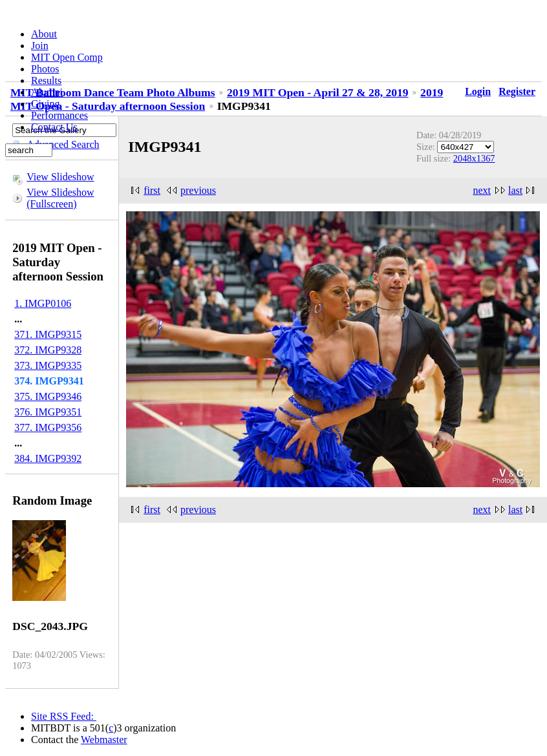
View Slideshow (60, 177)
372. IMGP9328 (48, 350)
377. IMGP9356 (48, 427)
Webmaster (104, 740)
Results (46, 80)
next (482, 190)
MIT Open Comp (67, 57)
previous (198, 190)
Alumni (47, 92)
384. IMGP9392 (48, 458)
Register (517, 91)
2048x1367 (474, 158)
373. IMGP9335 (48, 365)
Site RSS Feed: (64, 716)
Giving (45, 104)
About (44, 34)
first (152, 190)
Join (40, 46)
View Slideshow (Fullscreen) (60, 198)
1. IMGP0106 (43, 303)
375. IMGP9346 (48, 396)
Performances (59, 115)
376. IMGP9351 (48, 412)
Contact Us (54, 127)
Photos (45, 69)
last (515, 190)
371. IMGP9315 (48, 334)
